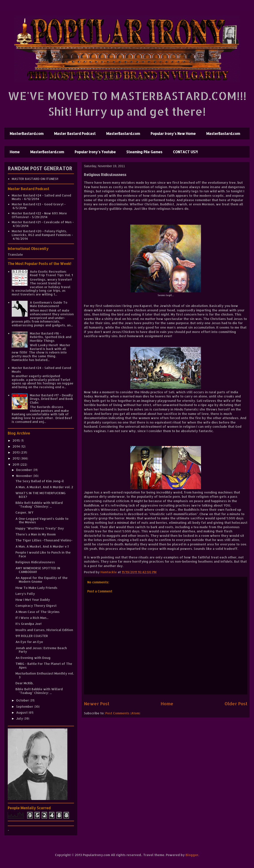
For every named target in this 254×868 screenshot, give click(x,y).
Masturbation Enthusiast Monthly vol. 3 (45, 675)
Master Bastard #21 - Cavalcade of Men (42, 222)
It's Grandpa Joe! (28, 624)
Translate (15, 254)
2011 (16, 464)
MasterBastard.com (27, 133)
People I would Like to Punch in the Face (43, 554)
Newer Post (97, 704)
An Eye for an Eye (29, 642)
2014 (17, 446)
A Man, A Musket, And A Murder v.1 (42, 546)
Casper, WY (24, 512)
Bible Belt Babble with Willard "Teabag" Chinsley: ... (39, 505)
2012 (17, 458)
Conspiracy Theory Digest (36, 606)
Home (15, 152)
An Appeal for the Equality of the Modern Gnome (42, 580)
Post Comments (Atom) (123, 713)
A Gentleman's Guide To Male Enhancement (49, 304)
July (20, 718)
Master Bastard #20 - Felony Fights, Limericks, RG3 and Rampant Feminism (41, 233)
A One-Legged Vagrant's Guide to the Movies (42, 520)
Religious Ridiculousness (35, 562)
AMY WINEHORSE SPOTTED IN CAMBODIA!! (38, 570)
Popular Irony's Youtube (95, 152)
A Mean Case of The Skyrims (38, 612)
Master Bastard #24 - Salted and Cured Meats (41, 197)
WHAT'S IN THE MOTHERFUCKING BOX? (41, 495)
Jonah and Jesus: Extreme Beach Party (41, 650)
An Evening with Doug (33, 658)
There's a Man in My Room (36, 534)
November (25, 476)
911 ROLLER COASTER (32, 636)
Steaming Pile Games (144, 152)
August (22, 712)
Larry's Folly (25, 594)
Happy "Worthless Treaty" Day (40, 528)
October (23, 700)
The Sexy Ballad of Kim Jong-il (40, 481)
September (25, 706)
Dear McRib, (25, 683)
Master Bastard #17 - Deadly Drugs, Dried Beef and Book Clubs (51, 399)
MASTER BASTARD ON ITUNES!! (35, 179)
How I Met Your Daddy (33, 600)
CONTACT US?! (185, 152)
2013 (17, 452)
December (25, 470)
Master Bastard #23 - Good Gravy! (38, 204)
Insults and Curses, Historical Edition (44, 630)
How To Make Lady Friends (36, 588)
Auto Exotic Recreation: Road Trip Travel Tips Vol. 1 (51, 273)
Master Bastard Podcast (75, 133)
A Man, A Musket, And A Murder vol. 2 (44, 487)
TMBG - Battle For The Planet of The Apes (44, 666)
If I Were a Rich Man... (32, 618)
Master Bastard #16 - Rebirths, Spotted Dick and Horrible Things (51, 337)
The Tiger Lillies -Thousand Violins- (44, 540)
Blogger (192, 855)
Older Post (236, 704)
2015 (17, 440)
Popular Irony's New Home (173, 133)
